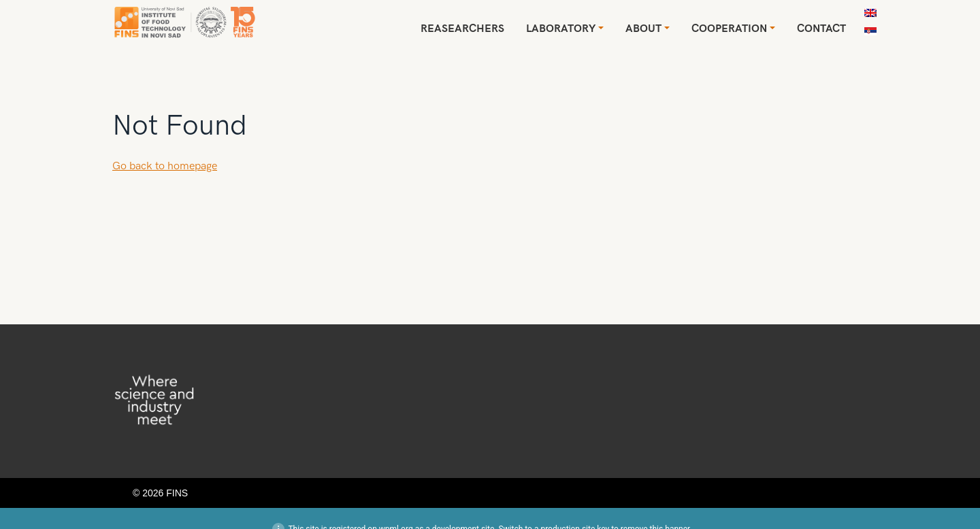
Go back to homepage (165, 166)
